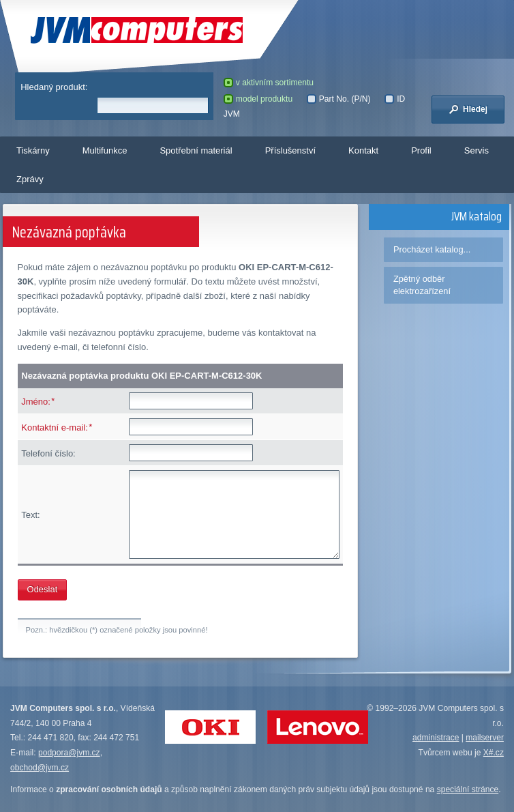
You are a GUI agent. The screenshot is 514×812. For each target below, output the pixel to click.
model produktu (258, 99)
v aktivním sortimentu (269, 83)
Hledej (468, 109)
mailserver (485, 738)
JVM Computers (137, 30)
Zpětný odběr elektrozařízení (422, 285)
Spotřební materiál (196, 150)
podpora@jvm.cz (69, 753)
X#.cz (494, 753)
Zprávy (30, 179)
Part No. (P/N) (339, 99)
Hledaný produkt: (54, 87)
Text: (30, 515)
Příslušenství (290, 150)
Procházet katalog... (432, 249)
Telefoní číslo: (48, 453)
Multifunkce (105, 150)
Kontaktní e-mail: (55, 427)
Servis (477, 150)
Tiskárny (33, 150)
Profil (421, 150)
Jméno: (36, 402)
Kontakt (363, 150)
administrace (436, 738)
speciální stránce (468, 789)
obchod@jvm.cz (40, 768)
